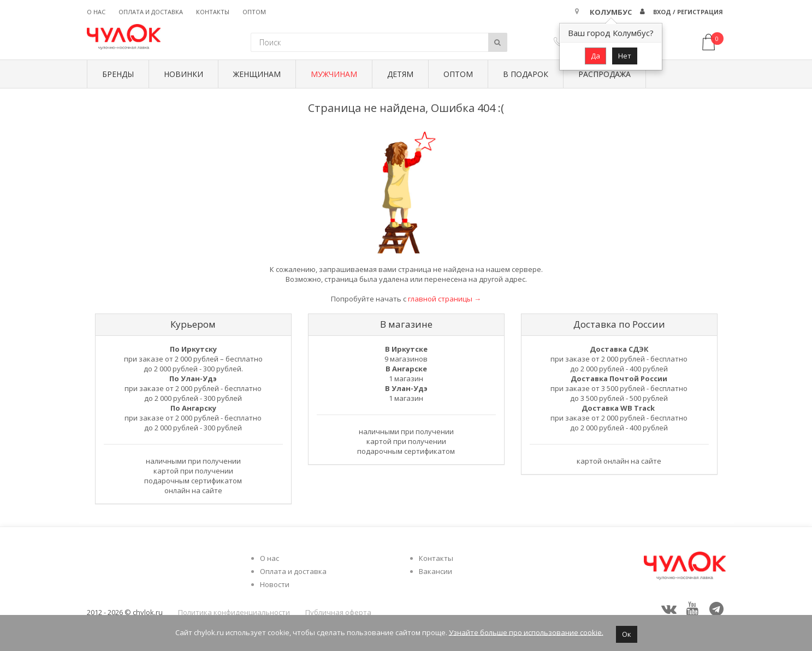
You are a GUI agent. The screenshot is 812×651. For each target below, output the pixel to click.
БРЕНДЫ (118, 74)
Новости (275, 584)
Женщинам (257, 74)
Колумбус (611, 12)
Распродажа (604, 74)
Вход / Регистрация (688, 12)
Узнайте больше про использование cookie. (526, 632)
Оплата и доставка (151, 12)
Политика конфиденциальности (234, 612)
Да (595, 56)
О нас (96, 12)
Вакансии (435, 571)
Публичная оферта (338, 612)
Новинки (183, 74)
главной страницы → (444, 299)
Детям (400, 74)
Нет (625, 56)
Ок (627, 634)
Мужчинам (334, 74)
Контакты (213, 12)
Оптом (254, 12)
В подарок (526, 74)
